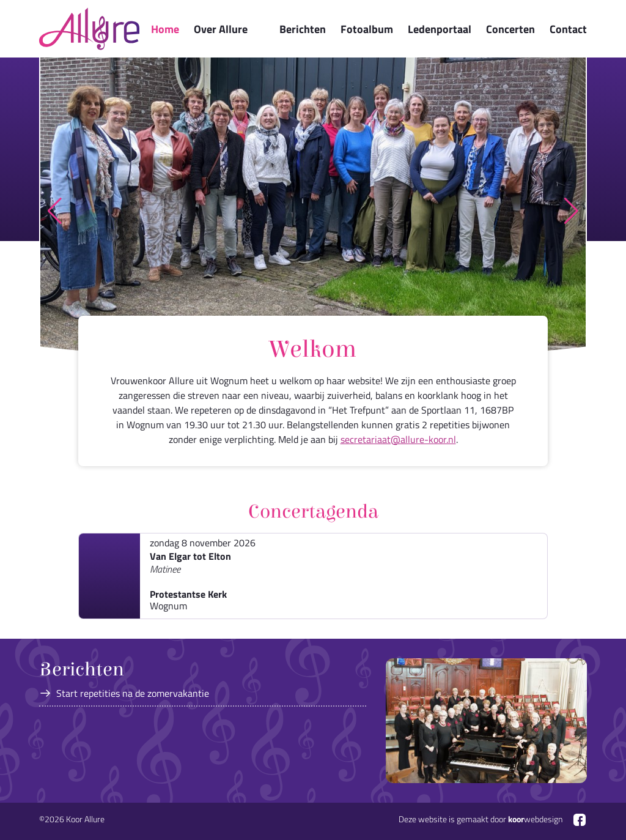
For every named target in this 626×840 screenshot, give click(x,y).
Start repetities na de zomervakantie (133, 693)
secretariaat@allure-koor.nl (398, 439)
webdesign (535, 819)
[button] (55, 211)
